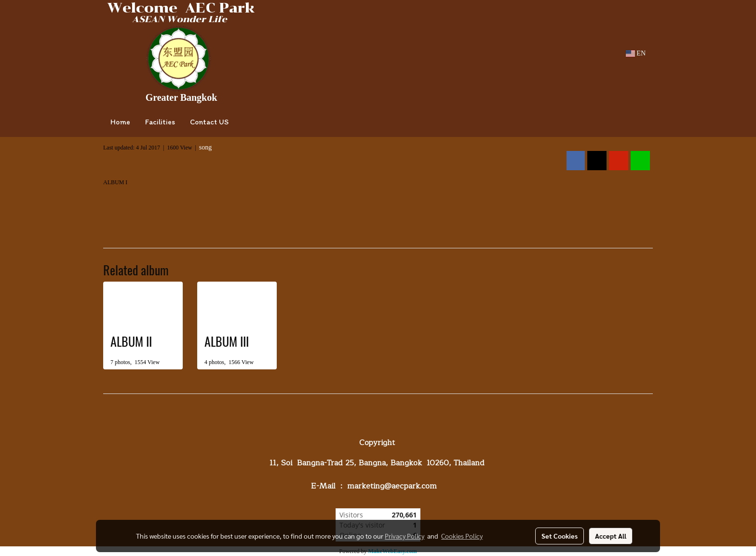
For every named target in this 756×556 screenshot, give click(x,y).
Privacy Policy (405, 536)
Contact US (209, 122)
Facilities (160, 122)
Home (120, 122)
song (205, 147)
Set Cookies (560, 536)
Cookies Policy (462, 536)
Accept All (611, 536)
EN (636, 53)
